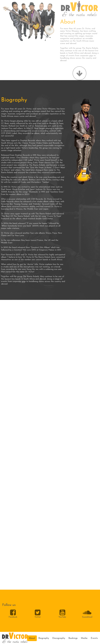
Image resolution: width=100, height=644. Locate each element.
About (32, 638)
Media (84, 638)
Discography (59, 638)
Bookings (73, 638)
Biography (44, 638)
